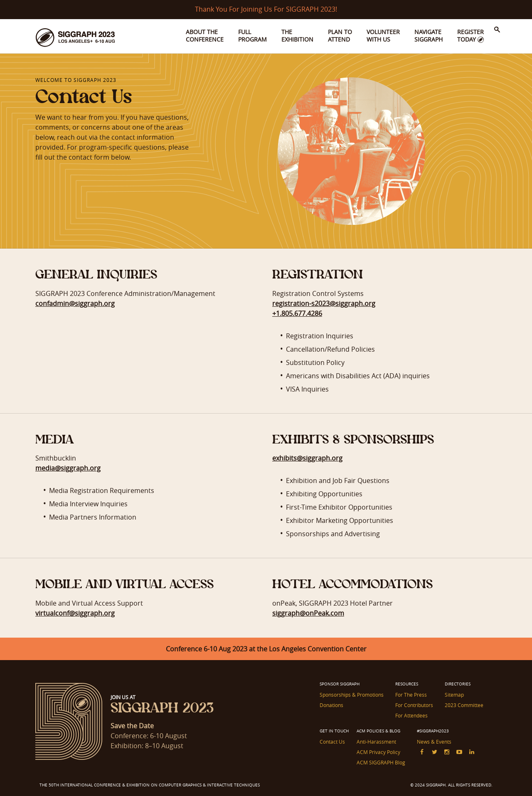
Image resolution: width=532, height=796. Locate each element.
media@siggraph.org (68, 468)
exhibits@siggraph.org (307, 458)
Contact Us (332, 742)
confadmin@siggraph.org (75, 303)
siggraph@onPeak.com (308, 613)
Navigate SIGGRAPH (429, 36)
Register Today (470, 36)
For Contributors (414, 705)
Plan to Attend (340, 36)
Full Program (252, 36)
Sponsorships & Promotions (352, 695)
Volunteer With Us (383, 36)
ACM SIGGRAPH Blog (381, 762)
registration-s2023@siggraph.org (324, 303)
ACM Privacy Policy (378, 752)
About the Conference (205, 36)
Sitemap (454, 695)
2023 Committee (464, 705)
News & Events (434, 742)
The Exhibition (297, 36)
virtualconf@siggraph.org (75, 613)
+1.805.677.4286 (297, 313)
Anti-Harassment (376, 742)
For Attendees (411, 715)
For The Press (411, 695)
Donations (331, 705)
